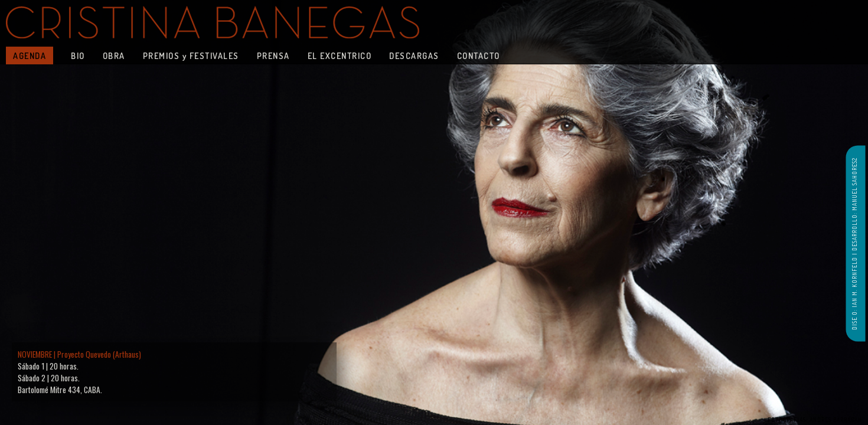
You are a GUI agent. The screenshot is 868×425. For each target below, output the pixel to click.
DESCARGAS (414, 55)
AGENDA (30, 55)
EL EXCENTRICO (340, 55)
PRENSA (273, 55)
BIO (78, 55)
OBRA (114, 55)
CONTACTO (479, 55)
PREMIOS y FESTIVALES (191, 55)
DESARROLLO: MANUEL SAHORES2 (854, 204)
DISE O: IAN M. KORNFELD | (854, 290)
